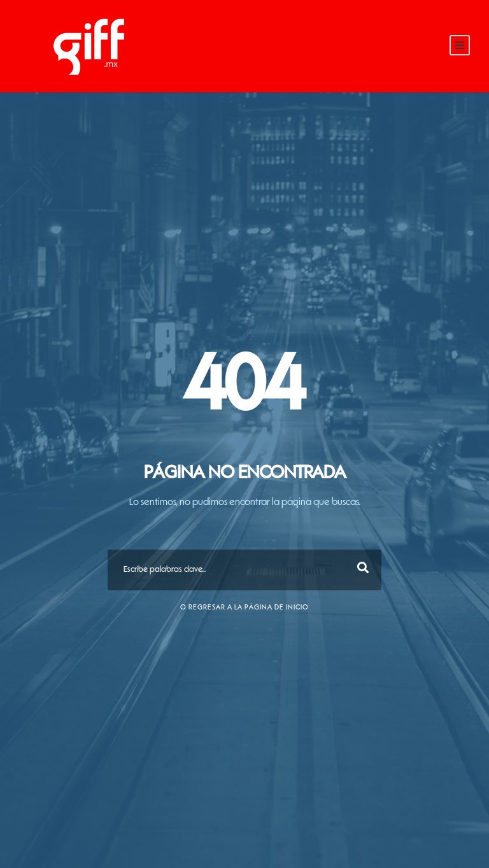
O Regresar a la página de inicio (244, 608)
